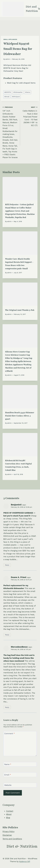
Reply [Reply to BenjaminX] (7, 565)
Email (8, 775)
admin (8, 59)
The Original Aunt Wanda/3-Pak (20, 310)
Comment (10, 734)
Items (28, 92)
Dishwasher (18, 92)
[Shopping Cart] (39, 9)
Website (8, 785)
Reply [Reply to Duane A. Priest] (7, 635)
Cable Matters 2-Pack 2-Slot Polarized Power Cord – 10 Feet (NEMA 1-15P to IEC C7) (30, 116)
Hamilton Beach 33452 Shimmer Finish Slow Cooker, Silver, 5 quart (20, 416)
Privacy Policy (9, 831)
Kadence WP (25, 861)
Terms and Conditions (12, 839)
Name (8, 764)
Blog (8, 818)
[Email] (20, 775)
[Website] (20, 785)
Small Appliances (10, 39)
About (9, 814)
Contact (10, 811)
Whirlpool (16, 97)
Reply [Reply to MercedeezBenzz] (7, 707)
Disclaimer (7, 835)
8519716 (8, 92)
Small (7, 97)
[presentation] (20, 189)
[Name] (20, 764)
